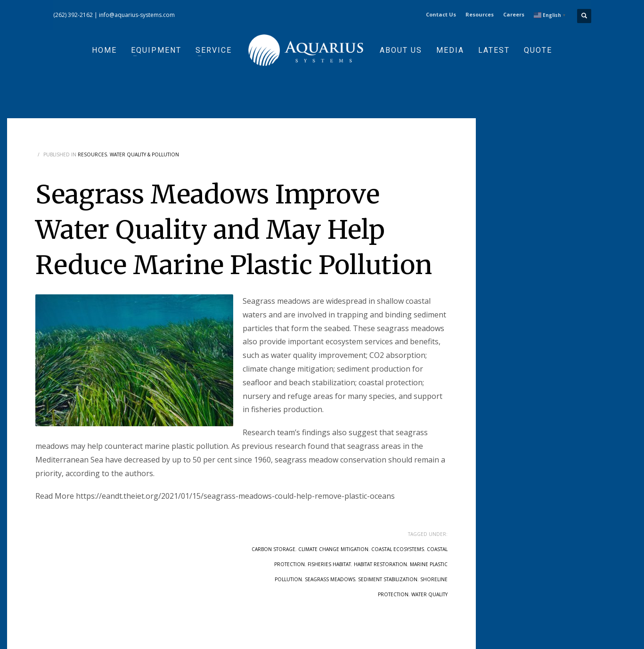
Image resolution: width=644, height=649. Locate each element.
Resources (480, 14)
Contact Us (441, 14)
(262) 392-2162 (73, 15)
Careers (514, 14)
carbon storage (273, 549)
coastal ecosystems (398, 549)
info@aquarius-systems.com (137, 15)
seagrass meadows (330, 579)
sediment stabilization (388, 579)
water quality (429, 594)
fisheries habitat (329, 564)
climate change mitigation (333, 549)
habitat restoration (380, 564)
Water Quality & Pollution (144, 154)
